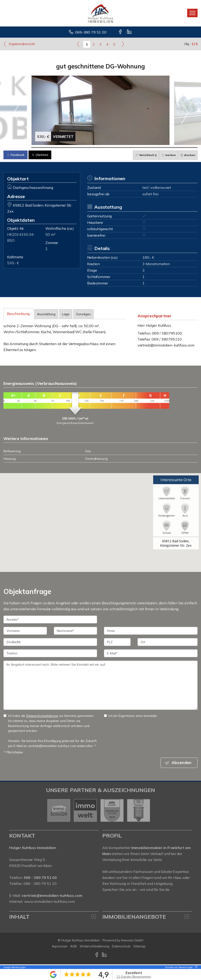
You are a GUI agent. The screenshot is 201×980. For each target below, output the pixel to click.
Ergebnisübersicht (19, 44)
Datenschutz (121, 947)
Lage (66, 314)
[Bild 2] (45, 148)
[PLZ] (117, 642)
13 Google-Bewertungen (134, 977)
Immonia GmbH (132, 941)
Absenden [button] (183, 763)
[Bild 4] (101, 148)
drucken (187, 155)
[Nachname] (76, 631)
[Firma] (151, 631)
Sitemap (139, 947)
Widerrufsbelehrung (94, 947)
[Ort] (168, 642)
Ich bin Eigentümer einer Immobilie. (131, 716)
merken (167, 155)
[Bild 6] (156, 148)
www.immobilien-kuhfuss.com (49, 902)
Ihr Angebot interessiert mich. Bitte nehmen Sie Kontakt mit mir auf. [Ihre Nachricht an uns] (100, 685)
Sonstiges (83, 314)
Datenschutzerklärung (42, 716)
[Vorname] (25, 631)
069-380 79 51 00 (91, 32)
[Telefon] (50, 653)
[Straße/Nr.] (50, 642)
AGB (73, 947)
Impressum (60, 947)
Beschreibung (18, 314)
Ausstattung (46, 314)
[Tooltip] (195, 967)
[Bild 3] (73, 148)
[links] (78, 44)
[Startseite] (101, 13)
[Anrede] (50, 619)
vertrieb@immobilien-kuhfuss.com (166, 345)
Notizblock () (145, 155)
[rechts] (123, 44)
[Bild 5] (128, 148)
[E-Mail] (151, 653)
